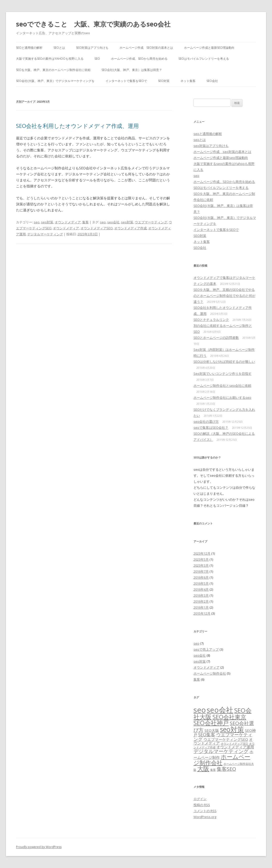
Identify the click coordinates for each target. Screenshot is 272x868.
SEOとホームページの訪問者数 (216, 338)
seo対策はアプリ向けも (92, 48)
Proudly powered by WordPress (39, 847)
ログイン (200, 799)
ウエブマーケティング (151, 222)
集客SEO (226, 769)
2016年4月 (201, 589)
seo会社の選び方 (206, 422)
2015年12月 (202, 613)
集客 (85, 222)
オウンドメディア (68, 222)
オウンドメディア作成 (130, 228)
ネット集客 (188, 81)
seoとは (59, 48)
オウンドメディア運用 (235, 747)
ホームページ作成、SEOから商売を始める (139, 59)
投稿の (202, 805)
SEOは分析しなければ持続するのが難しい (224, 362)
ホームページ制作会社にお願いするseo (222, 398)
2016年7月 (201, 571)
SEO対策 (164, 81)
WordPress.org (205, 817)
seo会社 (113, 222)
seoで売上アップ (206, 649)
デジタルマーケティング (45, 234)
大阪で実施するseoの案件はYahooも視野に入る (50, 59)
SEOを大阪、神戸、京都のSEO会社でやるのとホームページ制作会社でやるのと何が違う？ (224, 296)
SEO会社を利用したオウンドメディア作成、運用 (77, 126)
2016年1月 (201, 607)
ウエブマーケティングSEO (226, 739)
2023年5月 (201, 559)
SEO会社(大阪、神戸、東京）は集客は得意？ (132, 70)
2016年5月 (201, 583)
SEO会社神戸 (211, 723)
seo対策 (47, 222)
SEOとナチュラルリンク (211, 320)
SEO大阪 (212, 730)
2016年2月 (201, 601)
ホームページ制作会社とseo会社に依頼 (222, 386)
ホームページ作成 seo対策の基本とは (146, 48)
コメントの (205, 811)
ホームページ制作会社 (210, 673)
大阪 (203, 768)
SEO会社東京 (229, 717)
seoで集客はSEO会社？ (211, 428)
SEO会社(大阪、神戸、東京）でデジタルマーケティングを (55, 81)
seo (97, 59)
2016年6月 (201, 577)
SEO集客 (207, 735)
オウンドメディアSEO (97, 228)
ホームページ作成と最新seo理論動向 (209, 48)
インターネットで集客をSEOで (126, 81)
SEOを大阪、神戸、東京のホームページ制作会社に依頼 (53, 70)
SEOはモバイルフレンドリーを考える (204, 59)
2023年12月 (202, 553)
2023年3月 (201, 565)
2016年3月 (201, 595)
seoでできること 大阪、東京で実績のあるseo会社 (93, 24)
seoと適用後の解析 (29, 48)
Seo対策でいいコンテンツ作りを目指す (222, 374)
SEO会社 (212, 81)
